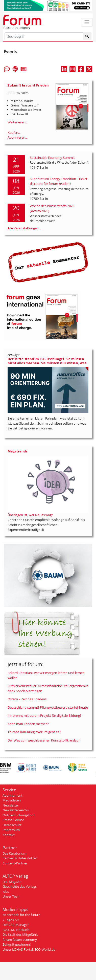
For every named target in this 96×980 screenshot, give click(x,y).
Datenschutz (12, 825)
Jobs (6, 891)
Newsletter (11, 805)
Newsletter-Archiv (16, 810)
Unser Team (11, 896)
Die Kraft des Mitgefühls (20, 934)
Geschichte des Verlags (20, 886)
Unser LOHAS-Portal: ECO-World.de (29, 949)
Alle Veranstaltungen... (24, 228)
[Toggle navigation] (87, 22)
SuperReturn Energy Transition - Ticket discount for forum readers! (59, 181)
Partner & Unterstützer (20, 858)
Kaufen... (14, 133)
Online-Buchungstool (18, 815)
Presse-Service (13, 820)
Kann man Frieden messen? (28, 724)
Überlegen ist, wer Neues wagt (30, 515)
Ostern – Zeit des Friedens (27, 699)
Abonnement (13, 795)
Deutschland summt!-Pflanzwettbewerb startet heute (48, 707)
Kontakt (9, 835)
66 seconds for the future (21, 915)
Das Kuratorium (14, 853)
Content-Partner (15, 863)
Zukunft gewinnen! (17, 944)
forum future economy (20, 940)
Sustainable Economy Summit (52, 158)
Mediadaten (12, 800)
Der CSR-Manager (16, 925)
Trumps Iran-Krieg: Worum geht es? (34, 732)
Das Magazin (12, 882)
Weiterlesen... (18, 122)
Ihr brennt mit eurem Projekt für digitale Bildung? (44, 715)
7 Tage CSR (11, 920)
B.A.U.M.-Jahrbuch (16, 930)
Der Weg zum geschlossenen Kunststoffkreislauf (44, 740)
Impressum (11, 830)
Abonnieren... (18, 137)
